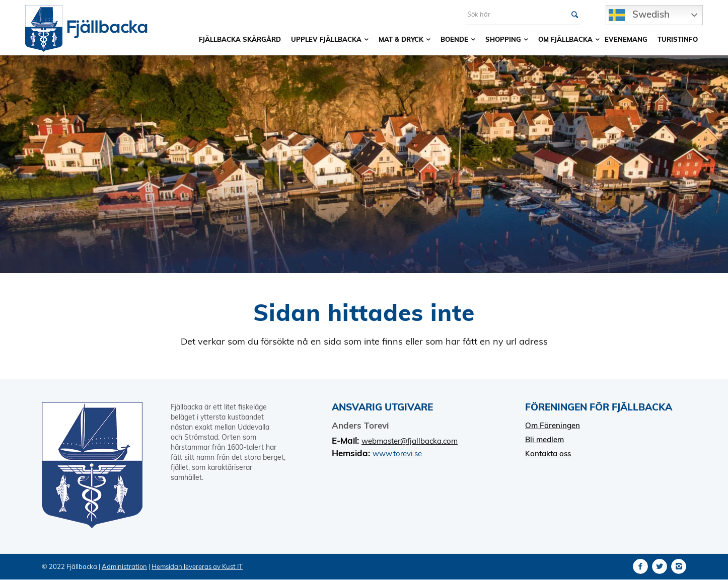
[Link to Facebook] (640, 566)
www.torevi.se (397, 453)
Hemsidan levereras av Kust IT (197, 566)
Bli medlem (544, 439)
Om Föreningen (553, 425)
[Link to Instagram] (679, 566)
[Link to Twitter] (660, 566)
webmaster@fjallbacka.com (410, 441)
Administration (124, 566)
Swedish (639, 15)
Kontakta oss (548, 453)
